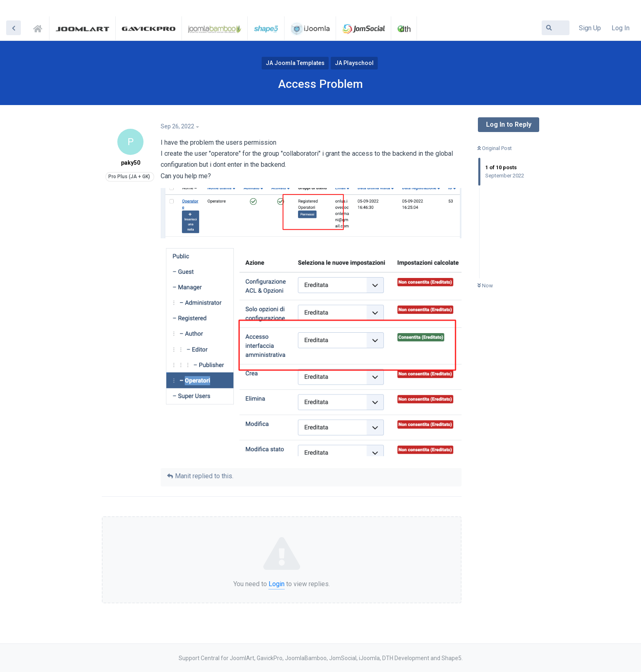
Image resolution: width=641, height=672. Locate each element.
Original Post (495, 148)
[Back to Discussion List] (13, 28)
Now (485, 286)
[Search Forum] (556, 28)
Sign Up (590, 28)
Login (277, 584)
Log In (621, 28)
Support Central (40, 27)
